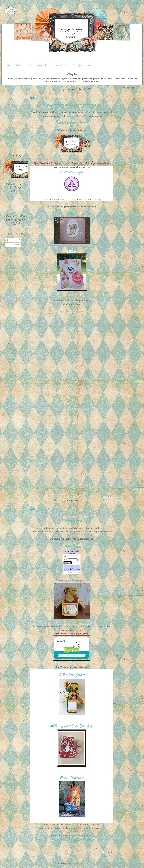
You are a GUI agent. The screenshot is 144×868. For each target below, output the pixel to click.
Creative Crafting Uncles (70, 34)
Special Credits (61, 66)
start (111, 494)
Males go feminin (105, 494)
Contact (89, 66)
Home (8, 66)
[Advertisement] (16, 117)
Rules (29, 66)
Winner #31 (43, 510)
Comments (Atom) (79, 864)
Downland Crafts (72, 172)
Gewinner (102, 849)
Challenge (87, 494)
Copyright (77, 66)
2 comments (109, 847)
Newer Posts (36, 857)
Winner (110, 849)
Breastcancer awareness (78, 494)
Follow (16, 228)
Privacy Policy (43, 66)
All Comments (13, 245)
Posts (9, 240)
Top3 (106, 849)
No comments (109, 492)
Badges (19, 66)
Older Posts (108, 857)
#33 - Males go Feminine (49, 99)
